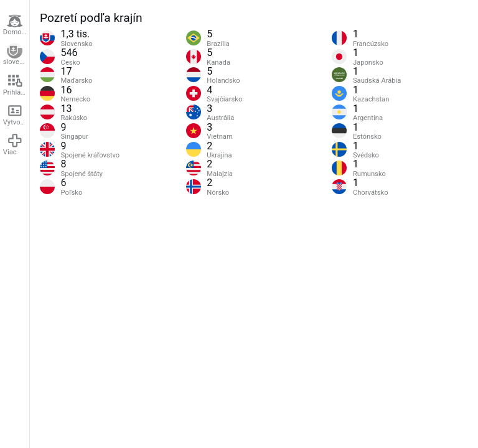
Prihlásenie (16, 85)
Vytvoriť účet (16, 114)
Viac (13, 144)
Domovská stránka (16, 25)
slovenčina (16, 55)
